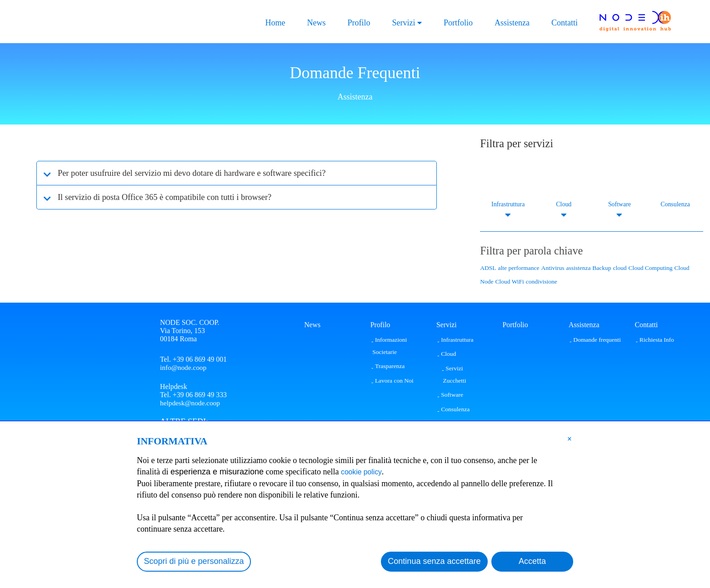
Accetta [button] (532, 561)
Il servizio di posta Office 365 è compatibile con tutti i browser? (176, 197)
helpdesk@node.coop (191, 404)
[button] (570, 439)
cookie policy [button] (364, 472)
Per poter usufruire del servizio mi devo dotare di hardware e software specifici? (205, 173)
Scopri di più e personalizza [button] (194, 561)
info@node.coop (184, 367)
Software (620, 204)
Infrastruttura (508, 204)
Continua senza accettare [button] (434, 561)
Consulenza (675, 204)
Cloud (564, 204)
